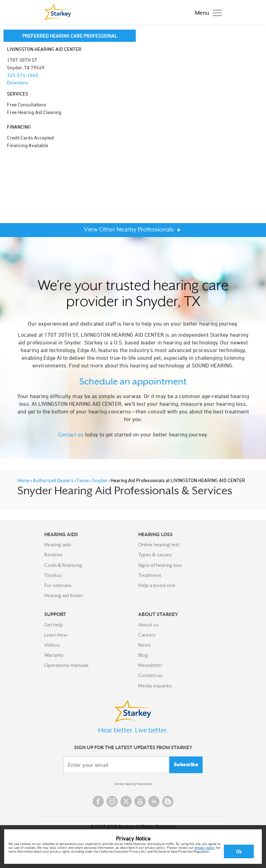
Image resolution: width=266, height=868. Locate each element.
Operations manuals (66, 665)
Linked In (154, 801)
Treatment (150, 575)
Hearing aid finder (64, 595)
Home (24, 480)
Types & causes (155, 555)
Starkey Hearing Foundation (133, 784)
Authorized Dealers (54, 480)
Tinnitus (53, 575)
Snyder (100, 480)
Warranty (54, 655)
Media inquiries (155, 686)
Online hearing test (159, 545)
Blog (143, 655)
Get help (54, 625)
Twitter (126, 801)
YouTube (140, 801)
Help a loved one (157, 585)
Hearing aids (58, 545)
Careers (147, 635)
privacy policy (205, 847)
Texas (83, 480)
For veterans (58, 585)
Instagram (112, 801)
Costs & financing (63, 565)
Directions (18, 82)
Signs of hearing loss (160, 565)
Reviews (53, 555)
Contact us (71, 434)
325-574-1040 (23, 75)
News (144, 645)
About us (148, 625)
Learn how (56, 635)
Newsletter (150, 665)
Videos (52, 645)
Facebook (98, 801)
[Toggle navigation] (207, 12)
